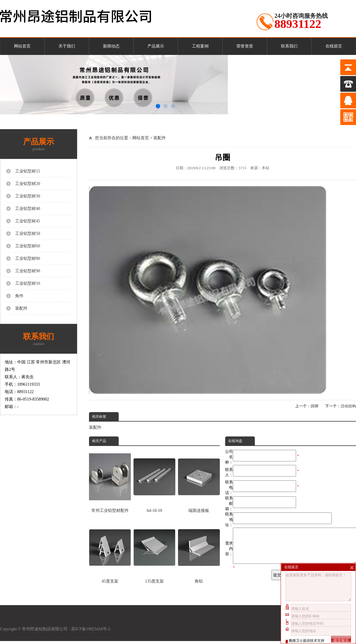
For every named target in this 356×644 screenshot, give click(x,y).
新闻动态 (111, 46)
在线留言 (334, 46)
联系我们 (289, 46)
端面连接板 (199, 481)
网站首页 (22, 46)
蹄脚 (314, 406)
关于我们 (67, 46)
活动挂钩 (348, 406)
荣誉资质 (245, 46)
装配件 (160, 138)
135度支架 (154, 552)
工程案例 (200, 46)
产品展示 (156, 46)
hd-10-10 (154, 481)
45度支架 (110, 552)
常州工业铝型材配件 (110, 481)
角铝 (199, 552)
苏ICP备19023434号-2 (91, 632)
